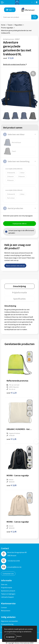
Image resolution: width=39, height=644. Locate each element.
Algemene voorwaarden (9, 621)
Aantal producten (13, 208)
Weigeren (19, 636)
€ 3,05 (11, 485)
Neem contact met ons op (15, 266)
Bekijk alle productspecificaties (15, 64)
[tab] (19, 286)
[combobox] (16, 17)
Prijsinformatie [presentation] (19, 292)
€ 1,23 (11, 393)
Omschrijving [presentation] (19, 286)
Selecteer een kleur (14, 134)
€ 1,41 (11, 439)
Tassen (10, 25)
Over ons (4, 584)
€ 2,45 (11, 532)
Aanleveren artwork (8, 591)
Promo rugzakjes (7, 28)
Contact (4, 607)
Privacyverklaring (7, 624)
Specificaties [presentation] (19, 299)
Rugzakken (19, 25)
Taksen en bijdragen (8, 594)
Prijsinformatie (7, 588)
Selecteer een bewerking (16, 161)
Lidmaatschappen (7, 597)
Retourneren (6, 611)
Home (3, 25)
